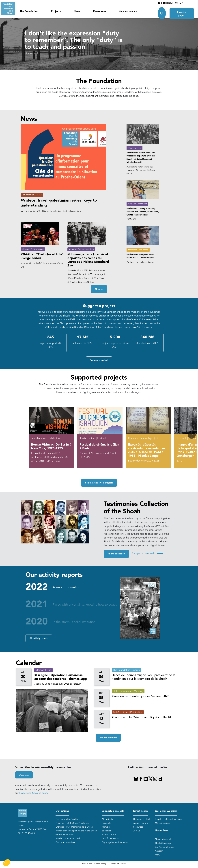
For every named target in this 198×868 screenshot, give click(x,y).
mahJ (158, 855)
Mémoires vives (162, 823)
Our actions (62, 811)
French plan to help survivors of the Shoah (76, 831)
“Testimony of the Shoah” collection (73, 823)
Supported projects (113, 811)
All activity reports (39, 638)
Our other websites (166, 811)
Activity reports (141, 823)
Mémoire (106, 827)
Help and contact (128, 11)
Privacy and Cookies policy (34, 793)
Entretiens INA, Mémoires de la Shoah (74, 827)
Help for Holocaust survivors (169, 819)
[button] (192, 435)
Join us (137, 831)
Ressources (100, 11)
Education (107, 831)
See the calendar (108, 738)
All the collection (116, 554)
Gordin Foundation (65, 835)
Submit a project (182, 11)
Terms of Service (118, 864)
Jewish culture (109, 835)
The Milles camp (163, 843)
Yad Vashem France (165, 847)
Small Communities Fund (68, 838)
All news (99, 289)
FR (176, 3)
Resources (138, 827)
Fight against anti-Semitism (115, 842)
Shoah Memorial (163, 839)
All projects (107, 819)
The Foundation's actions (68, 819)
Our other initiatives (65, 842)
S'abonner (24, 775)
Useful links (162, 831)
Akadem (159, 851)
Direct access (141, 811)
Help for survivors (110, 838)
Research (106, 823)
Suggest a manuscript (147, 554)
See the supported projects (99, 483)
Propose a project (99, 360)
